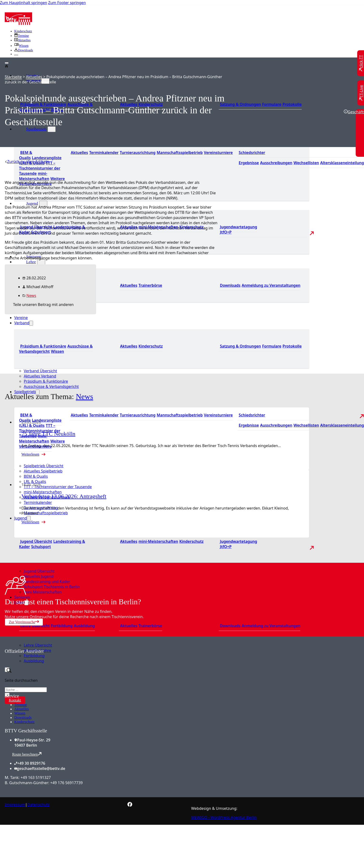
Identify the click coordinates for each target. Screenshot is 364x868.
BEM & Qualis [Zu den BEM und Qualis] (26, 155)
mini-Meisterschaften (43, 492)
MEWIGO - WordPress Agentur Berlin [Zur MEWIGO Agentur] (224, 817)
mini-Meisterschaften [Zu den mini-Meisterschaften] (34, 176)
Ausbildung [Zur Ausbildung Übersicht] (84, 626)
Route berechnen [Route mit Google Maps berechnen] (27, 754)
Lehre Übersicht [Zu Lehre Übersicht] (35, 626)
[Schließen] (16, 55)
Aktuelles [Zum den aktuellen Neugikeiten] (129, 346)
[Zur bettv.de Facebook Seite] (130, 805)
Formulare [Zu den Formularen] (272, 104)
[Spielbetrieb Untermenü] (52, 129)
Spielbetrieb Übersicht (44, 466)
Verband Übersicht (40, 371)
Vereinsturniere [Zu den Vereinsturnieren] (218, 153)
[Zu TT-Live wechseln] (361, 93)
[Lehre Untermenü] (41, 262)
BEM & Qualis (36, 476)
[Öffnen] (7, 63)
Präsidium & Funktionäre (43, 346)
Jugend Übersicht (39, 571)
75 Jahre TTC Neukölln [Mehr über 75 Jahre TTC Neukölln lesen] (48, 434)
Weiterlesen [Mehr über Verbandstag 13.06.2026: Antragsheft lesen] (30, 522)
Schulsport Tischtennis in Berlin (52, 587)
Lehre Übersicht (38, 645)
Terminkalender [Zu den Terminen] (104, 153)
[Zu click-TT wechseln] (361, 63)
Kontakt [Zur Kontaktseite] (15, 700)
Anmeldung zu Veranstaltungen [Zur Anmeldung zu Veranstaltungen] (271, 285)
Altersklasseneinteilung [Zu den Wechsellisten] (342, 163)
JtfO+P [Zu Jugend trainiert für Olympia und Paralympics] (226, 232)
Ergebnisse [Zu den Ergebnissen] (249, 163)
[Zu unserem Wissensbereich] (21, 46)
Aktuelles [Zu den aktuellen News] (129, 285)
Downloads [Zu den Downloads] (230, 285)
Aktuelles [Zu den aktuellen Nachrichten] (80, 153)
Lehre (31, 262)
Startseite (13, 77)
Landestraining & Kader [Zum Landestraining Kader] (52, 544)
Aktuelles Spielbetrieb (43, 471)
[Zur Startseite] (18, 24)
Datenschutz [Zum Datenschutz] (39, 805)
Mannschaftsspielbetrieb (46, 513)
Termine (21, 705)
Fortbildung (34, 656)
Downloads (23, 718)
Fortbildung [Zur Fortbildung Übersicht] (62, 626)
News (31, 296)
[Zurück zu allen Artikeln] (27, 162)
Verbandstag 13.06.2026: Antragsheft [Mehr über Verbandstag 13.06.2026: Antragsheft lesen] (64, 496)
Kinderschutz (24, 722)
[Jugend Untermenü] (43, 204)
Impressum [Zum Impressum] (15, 805)
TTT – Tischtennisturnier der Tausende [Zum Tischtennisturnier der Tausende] (40, 168)
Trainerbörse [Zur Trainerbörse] (150, 285)
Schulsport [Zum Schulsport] (41, 547)
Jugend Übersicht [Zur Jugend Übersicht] (36, 541)
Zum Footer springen (67, 3)
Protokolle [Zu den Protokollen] (292, 104)
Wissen (20, 713)
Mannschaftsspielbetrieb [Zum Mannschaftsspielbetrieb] (180, 153)
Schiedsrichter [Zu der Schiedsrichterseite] (252, 153)
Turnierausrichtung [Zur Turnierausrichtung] (138, 153)
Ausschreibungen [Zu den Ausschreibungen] (276, 163)
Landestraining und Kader (47, 582)
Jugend (32, 203)
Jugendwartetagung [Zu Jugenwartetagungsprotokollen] (239, 227)
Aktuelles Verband (40, 376)
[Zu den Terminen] (22, 36)
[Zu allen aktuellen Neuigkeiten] (22, 40)
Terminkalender (38, 502)
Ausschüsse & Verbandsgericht (51, 386)
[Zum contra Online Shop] (40, 691)
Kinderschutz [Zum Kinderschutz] (23, 31)
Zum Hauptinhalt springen (24, 3)
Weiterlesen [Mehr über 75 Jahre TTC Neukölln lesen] (30, 454)
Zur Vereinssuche (24, 622)
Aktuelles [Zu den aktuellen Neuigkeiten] (129, 541)
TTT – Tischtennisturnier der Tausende (58, 487)
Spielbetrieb (36, 129)
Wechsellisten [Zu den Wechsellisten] (306, 163)
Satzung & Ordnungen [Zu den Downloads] (240, 104)
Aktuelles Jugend (39, 576)
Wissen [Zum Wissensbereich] (57, 351)
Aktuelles (34, 77)
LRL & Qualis (35, 482)
